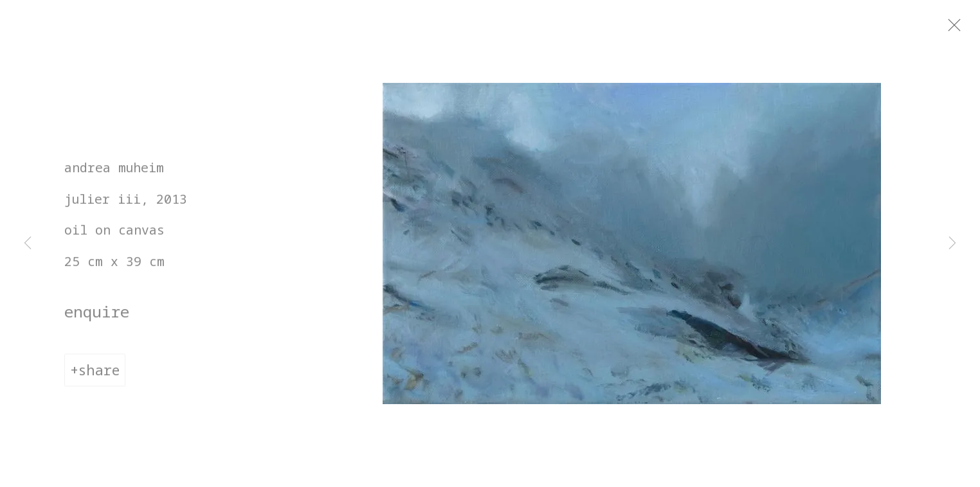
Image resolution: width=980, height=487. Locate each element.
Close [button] (966, 29)
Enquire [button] (97, 317)
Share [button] (99, 376)
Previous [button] (28, 244)
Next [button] (952, 244)
